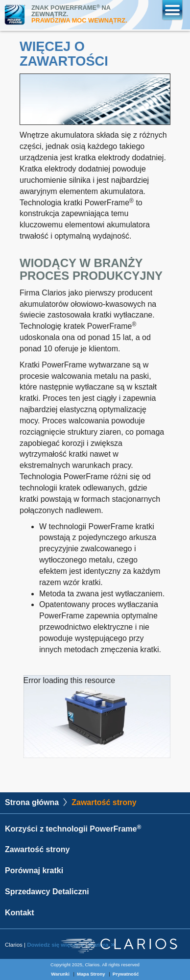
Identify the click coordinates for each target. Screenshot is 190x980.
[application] (97, 717)
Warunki (60, 974)
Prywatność (126, 974)
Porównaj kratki (34, 870)
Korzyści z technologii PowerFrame (73, 829)
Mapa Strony (91, 974)
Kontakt (20, 913)
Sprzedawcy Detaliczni (47, 892)
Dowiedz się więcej (52, 945)
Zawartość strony (37, 849)
